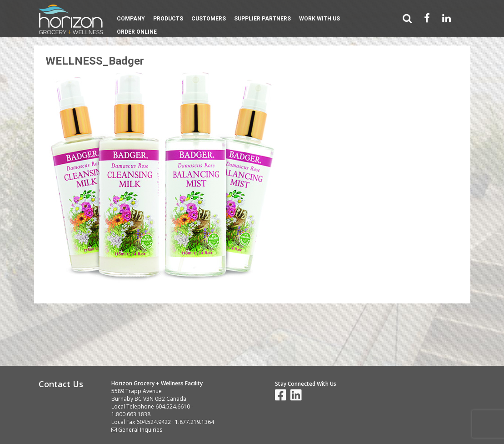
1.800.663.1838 (131, 414)
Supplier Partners (262, 19)
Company (131, 19)
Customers (209, 19)
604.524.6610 (173, 406)
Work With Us (319, 19)
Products (168, 19)
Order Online (137, 32)
